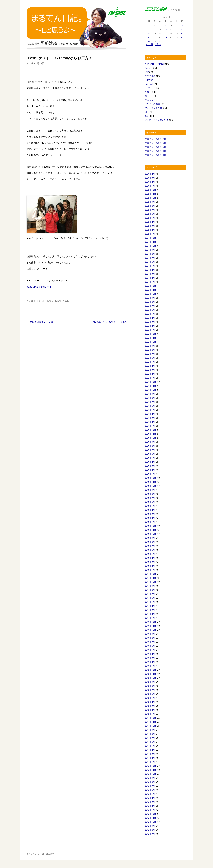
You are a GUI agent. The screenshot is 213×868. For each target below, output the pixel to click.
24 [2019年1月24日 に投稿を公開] (166, 37)
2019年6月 (150, 502)
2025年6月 (150, 214)
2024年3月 (150, 274)
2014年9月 (150, 730)
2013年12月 (150, 766)
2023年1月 (150, 330)
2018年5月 (150, 554)
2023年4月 (150, 318)
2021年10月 (150, 390)
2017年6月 (150, 598)
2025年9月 (150, 202)
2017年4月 (150, 606)
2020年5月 (150, 458)
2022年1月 (150, 378)
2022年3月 (150, 370)
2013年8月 (150, 782)
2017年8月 (150, 590)
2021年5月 (150, 410)
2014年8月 (150, 734)
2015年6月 (150, 694)
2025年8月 (150, 206)
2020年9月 (150, 442)
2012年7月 (150, 834)
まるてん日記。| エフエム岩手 (40, 854)
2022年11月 (150, 338)
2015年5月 (150, 698)
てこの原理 (150, 76)
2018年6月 (150, 550)
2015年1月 (150, 714)
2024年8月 (150, 254)
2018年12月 (150, 526)
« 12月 (150, 44)
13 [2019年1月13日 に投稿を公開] (182, 29)
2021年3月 (150, 418)
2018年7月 (150, 546)
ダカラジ (149, 100)
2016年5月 (150, 650)
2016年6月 (150, 646)
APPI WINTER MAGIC (155, 64)
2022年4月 (150, 366)
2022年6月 (150, 358)
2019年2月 (150, 518)
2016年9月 (150, 634)
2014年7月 (150, 738)
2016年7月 (150, 642)
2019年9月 (150, 490)
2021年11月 (150, 386)
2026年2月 (150, 182)
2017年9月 (150, 586)
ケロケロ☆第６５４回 (156, 151)
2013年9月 (150, 778)
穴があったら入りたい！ (157, 120)
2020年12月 (150, 430)
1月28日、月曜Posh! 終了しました (111, 322)
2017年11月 (150, 578)
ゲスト (42, 301)
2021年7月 (150, 402)
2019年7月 (150, 498)
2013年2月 (150, 806)
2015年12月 (150, 670)
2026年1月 (150, 186)
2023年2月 (150, 326)
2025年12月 (150, 190)
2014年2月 (150, 758)
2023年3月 (150, 322)
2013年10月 (150, 774)
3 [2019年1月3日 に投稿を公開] (165, 25)
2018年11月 (150, 530)
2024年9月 (150, 250)
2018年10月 (150, 534)
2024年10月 (150, 246)
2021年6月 (150, 406)
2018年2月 (150, 566)
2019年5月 (150, 506)
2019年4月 (150, 510)
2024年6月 (150, 262)
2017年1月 (150, 618)
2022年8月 (150, 350)
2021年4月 (150, 414)
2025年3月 (150, 226)
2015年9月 (150, 682)
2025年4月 (150, 222)
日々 (147, 112)
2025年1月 (150, 234)
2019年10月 (150, 486)
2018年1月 (150, 570)
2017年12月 (150, 574)
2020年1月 (150, 474)
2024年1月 (150, 282)
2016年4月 (150, 654)
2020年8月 (150, 446)
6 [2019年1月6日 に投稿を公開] (182, 25)
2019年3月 (150, 514)
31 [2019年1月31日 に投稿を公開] (166, 41)
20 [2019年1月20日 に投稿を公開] (182, 33)
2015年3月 (150, 706)
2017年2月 (150, 614)
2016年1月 (150, 666)
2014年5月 (150, 746)
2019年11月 (150, 482)
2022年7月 (150, 354)
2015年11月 (150, 674)
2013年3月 (150, 802)
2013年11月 (150, 770)
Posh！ (148, 68)
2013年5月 (150, 794)
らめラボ (149, 84)
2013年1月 (150, 810)
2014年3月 (150, 754)
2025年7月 (150, 210)
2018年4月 (150, 558)
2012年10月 (150, 822)
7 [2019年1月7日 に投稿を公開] (149, 29)
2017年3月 (150, 610)
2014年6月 (150, 742)
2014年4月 (150, 750)
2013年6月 (150, 790)
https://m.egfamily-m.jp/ (40, 287)
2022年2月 (150, 374)
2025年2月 (150, 230)
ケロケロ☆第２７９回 (40, 322)
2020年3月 (150, 466)
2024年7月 (150, 258)
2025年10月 (150, 198)
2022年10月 (150, 342)
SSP (147, 72)
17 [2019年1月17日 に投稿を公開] (166, 33)
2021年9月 (150, 394)
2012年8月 (150, 830)
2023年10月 (150, 294)
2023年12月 (150, 286)
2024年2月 (150, 278)
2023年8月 (150, 302)
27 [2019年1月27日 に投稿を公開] (182, 37)
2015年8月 (150, 686)
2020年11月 (150, 434)
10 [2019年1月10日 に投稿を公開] (166, 29)
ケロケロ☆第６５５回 (156, 147)
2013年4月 (150, 798)
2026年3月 (150, 178)
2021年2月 (150, 422)
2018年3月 (150, 562)
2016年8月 (150, 638)
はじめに (149, 80)
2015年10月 (150, 678)
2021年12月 (150, 382)
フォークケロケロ (153, 108)
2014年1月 (150, 762)
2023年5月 (150, 314)
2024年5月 (150, 266)
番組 (147, 116)
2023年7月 (150, 306)
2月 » (158, 44)
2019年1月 (150, 522)
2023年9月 (150, 298)
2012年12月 (150, 814)
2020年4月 (150, 462)
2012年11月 (150, 818)
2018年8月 (150, 542)
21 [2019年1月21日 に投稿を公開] (149, 37)
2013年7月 (150, 786)
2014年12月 (150, 718)
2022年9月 (150, 346)
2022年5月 (150, 362)
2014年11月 (150, 722)
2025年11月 (150, 194)
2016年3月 (150, 658)
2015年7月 (150, 690)
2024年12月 (150, 238)
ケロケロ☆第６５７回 (156, 139)
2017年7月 (150, 594)
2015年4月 (150, 702)
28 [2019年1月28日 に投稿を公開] (149, 41)
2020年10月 (150, 438)
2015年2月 (150, 710)
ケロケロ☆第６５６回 (156, 143)
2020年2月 (150, 470)
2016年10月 (150, 630)
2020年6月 (150, 454)
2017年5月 (150, 602)
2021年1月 (150, 426)
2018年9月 (150, 538)
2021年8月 (150, 398)
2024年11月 (150, 242)
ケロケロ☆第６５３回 (156, 155)
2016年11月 (150, 626)
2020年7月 (150, 450)
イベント (149, 88)
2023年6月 (150, 310)
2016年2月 (150, 662)
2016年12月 (150, 622)
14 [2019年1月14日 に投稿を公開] (149, 33)
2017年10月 (150, 582)
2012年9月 (150, 826)
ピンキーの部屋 (152, 104)
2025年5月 (150, 218)
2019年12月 (150, 478)
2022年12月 (150, 334)
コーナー (149, 96)
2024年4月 (150, 270)
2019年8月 (150, 494)
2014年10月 (150, 726)
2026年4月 (150, 174)
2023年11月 (150, 290)
